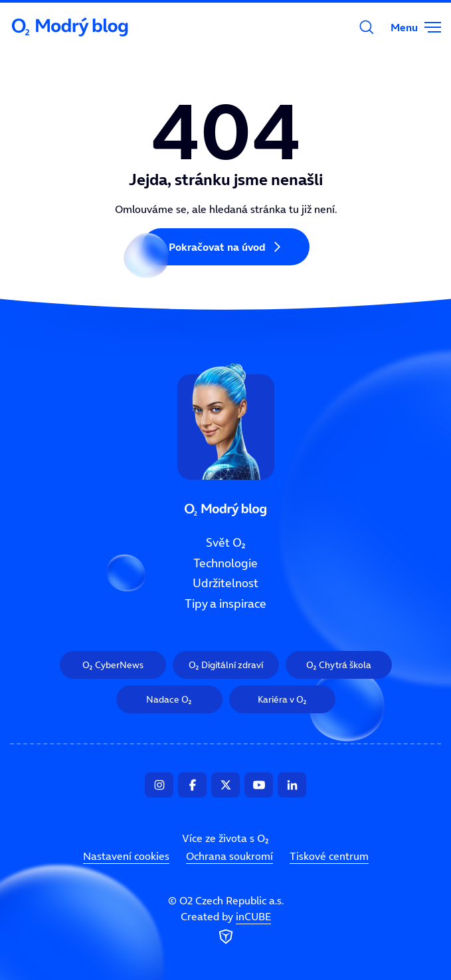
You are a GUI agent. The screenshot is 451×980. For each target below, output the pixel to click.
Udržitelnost (225, 583)
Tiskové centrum (329, 856)
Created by (226, 928)
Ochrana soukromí (229, 856)
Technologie (225, 563)
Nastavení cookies (126, 856)
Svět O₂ (226, 543)
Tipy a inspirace (225, 604)
